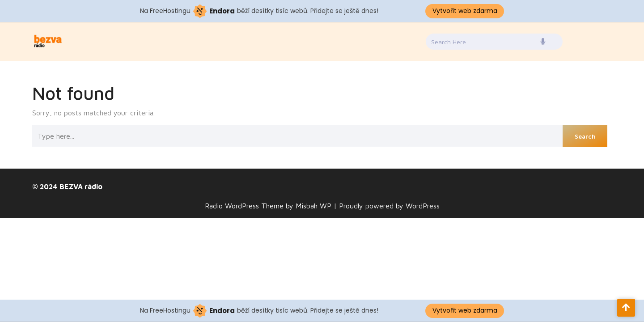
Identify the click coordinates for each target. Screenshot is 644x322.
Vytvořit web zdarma (465, 11)
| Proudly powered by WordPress (387, 206)
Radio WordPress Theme (245, 206)
